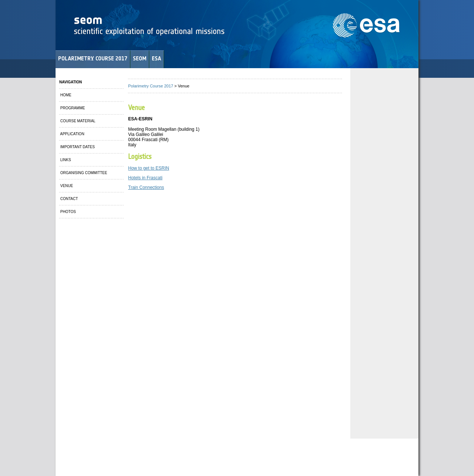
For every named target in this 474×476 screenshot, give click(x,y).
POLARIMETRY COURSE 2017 (93, 58)
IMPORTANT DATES (77, 147)
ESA (156, 58)
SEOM (140, 58)
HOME (65, 95)
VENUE (66, 186)
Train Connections (146, 187)
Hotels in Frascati (145, 178)
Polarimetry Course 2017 (151, 86)
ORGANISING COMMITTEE (83, 173)
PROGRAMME (72, 108)
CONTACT (69, 199)
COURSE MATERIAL (77, 121)
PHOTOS (68, 212)
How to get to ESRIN (149, 168)
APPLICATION (72, 134)
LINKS (65, 160)
